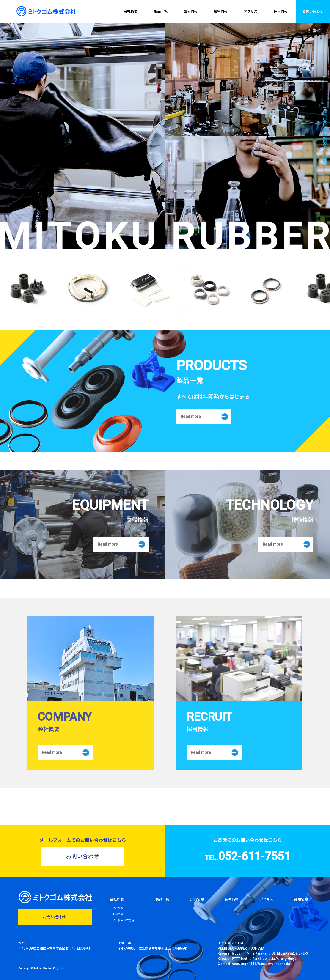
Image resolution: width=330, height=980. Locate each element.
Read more (191, 416)
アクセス (251, 11)
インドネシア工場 (123, 920)
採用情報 (281, 11)
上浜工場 (118, 914)
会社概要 (131, 11)
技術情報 (221, 11)
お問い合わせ (313, 11)
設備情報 (191, 11)
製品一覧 (161, 11)
